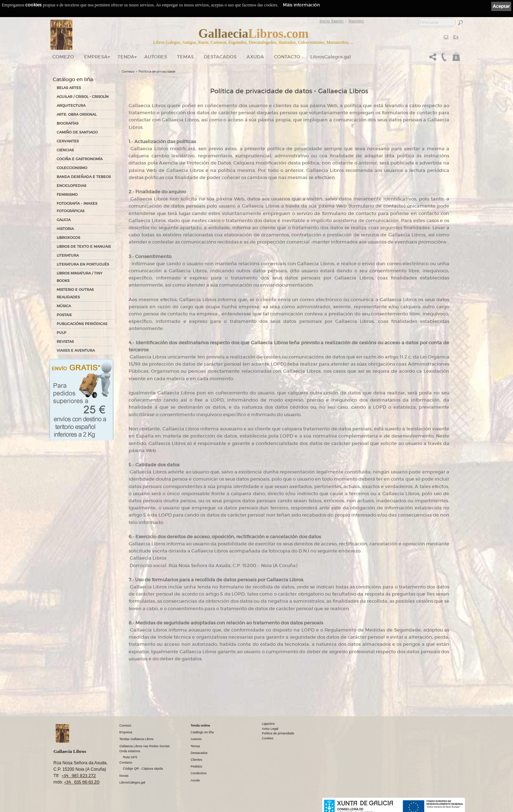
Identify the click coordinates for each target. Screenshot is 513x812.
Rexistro (356, 21)
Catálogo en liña (202, 732)
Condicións (199, 773)
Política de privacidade (157, 72)
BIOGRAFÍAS (68, 123)
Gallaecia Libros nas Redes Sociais (145, 746)
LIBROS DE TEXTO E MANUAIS (84, 247)
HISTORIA (65, 229)
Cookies (268, 738)
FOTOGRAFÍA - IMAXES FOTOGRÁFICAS (77, 207)
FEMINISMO (67, 195)
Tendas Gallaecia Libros (136, 739)
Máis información (301, 5)
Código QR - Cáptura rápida (143, 769)
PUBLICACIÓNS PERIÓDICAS (82, 324)
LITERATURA (68, 255)
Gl (446, 37)
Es (456, 37)
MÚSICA (64, 306)
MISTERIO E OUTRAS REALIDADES (75, 293)
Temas (185, 57)
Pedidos (196, 766)
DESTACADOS (220, 57)
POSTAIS (64, 315)
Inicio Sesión (331, 21)
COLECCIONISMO (72, 168)
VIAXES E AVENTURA (76, 350)
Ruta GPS (130, 757)
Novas (124, 776)
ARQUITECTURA (71, 106)
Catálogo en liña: (73, 79)
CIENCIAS (65, 150)
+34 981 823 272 (79, 776)
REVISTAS (65, 342)
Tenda (126, 57)
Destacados (199, 753)
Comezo (63, 57)
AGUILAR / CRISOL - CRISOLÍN (83, 97)
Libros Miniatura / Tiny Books (79, 277)
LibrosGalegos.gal (331, 57)
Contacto (287, 57)
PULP (61, 333)
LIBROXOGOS (68, 238)
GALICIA (64, 220)
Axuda (255, 57)
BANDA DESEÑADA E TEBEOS (84, 177)
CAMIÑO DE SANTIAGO (77, 132)
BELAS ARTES (69, 88)
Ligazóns (268, 724)
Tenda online (200, 725)
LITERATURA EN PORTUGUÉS (83, 264)
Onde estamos (130, 751)
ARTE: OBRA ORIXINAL (77, 114)
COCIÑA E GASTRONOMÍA (80, 159)
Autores (156, 57)
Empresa (96, 57)
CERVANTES (68, 141)
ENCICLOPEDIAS (71, 186)
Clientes (196, 760)
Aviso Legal (270, 729)
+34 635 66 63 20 (82, 782)
